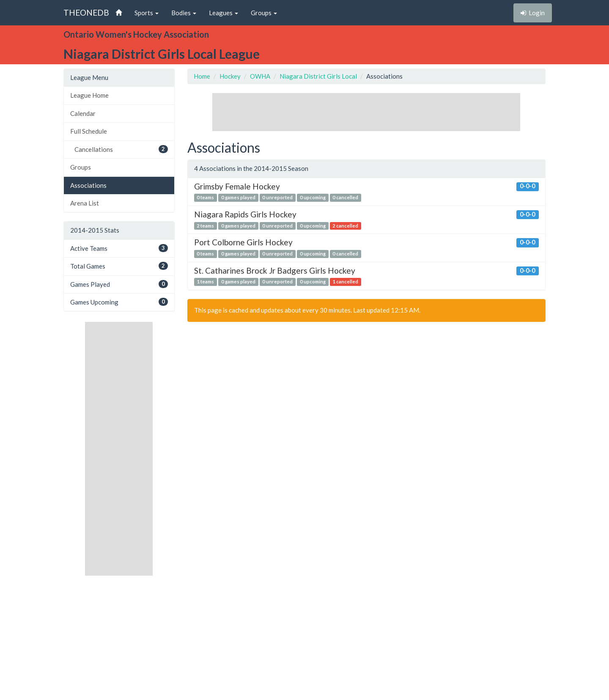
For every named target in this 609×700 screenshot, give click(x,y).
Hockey (230, 76)
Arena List (85, 203)
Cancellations (121, 149)
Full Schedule (89, 131)
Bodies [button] (184, 13)
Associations (88, 185)
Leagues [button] (224, 13)
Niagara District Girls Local (318, 76)
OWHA (260, 76)
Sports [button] (147, 13)
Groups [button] (264, 13)
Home (202, 76)
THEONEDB (86, 12)
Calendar (83, 113)
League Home (89, 95)
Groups (81, 167)
